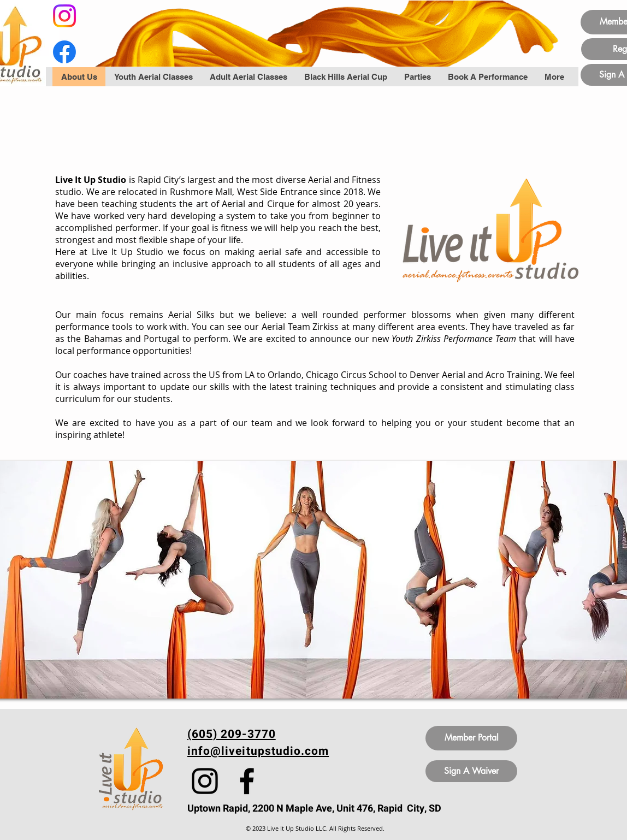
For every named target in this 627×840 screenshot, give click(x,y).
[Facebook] (64, 52)
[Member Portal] (471, 738)
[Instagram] (64, 16)
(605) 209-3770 (232, 734)
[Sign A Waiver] (471, 771)
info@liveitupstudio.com (258, 751)
